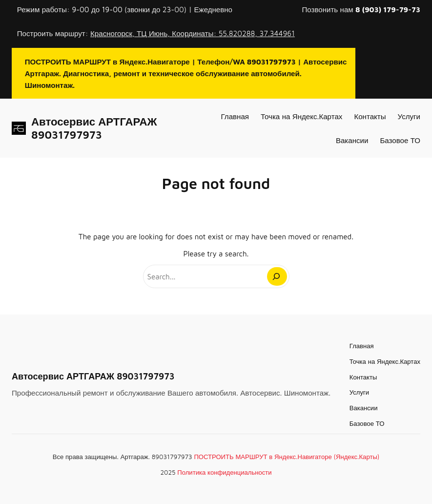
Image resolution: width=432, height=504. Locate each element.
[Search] (277, 276)
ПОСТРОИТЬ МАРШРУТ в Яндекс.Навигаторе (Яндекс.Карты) (287, 457)
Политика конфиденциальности (224, 472)
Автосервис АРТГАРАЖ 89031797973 (94, 128)
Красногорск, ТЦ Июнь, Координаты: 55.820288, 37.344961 (193, 33)
